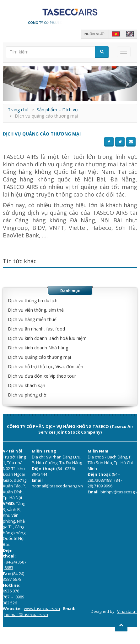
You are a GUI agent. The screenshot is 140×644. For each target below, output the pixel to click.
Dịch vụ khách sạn (27, 385)
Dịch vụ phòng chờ (27, 395)
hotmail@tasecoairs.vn (26, 614)
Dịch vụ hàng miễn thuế (32, 319)
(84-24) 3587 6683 (15, 565)
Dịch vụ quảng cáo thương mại (39, 357)
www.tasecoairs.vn (42, 608)
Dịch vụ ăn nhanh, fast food (36, 329)
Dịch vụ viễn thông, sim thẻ (36, 310)
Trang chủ (18, 110)
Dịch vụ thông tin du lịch (33, 300)
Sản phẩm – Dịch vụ (57, 110)
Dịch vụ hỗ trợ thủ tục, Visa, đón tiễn (46, 366)
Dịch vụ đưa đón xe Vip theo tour (42, 376)
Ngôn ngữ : (95, 34)
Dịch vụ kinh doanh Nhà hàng (38, 348)
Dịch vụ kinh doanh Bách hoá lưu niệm (47, 338)
